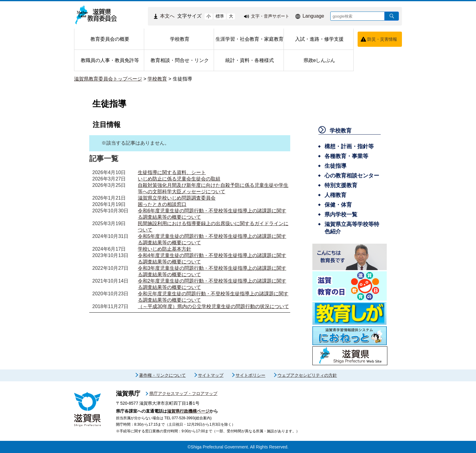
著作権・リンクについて (162, 375)
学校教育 (157, 79)
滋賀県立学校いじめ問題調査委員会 (177, 198)
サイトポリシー (250, 375)
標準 (220, 16)
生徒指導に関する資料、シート (172, 172)
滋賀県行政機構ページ (188, 411)
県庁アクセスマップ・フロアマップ (183, 393)
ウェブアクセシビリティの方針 (307, 375)
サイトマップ (211, 375)
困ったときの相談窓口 (162, 204)
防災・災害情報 (382, 39)
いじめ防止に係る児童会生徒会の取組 (179, 179)
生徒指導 (182, 79)
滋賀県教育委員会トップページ (108, 79)
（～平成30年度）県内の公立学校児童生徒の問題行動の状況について (213, 306)
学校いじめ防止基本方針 (165, 249)
